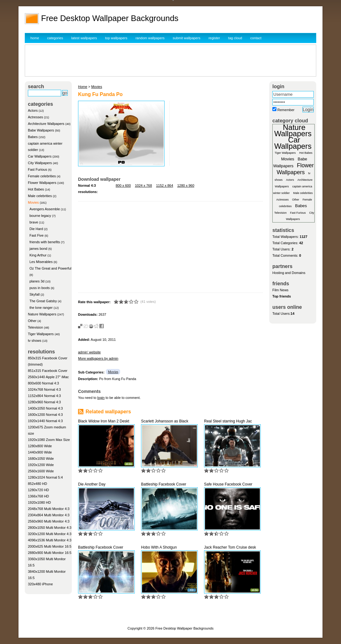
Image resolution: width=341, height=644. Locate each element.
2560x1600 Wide (41, 471)
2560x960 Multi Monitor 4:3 (49, 521)
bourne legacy (40, 216)
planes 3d (37, 281)
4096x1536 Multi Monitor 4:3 (50, 540)
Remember (286, 110)
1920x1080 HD (39, 502)
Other (32, 321)
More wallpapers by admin (98, 358)
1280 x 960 (186, 185)
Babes (33, 137)
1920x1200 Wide (41, 465)
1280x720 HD (38, 490)
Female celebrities (42, 176)
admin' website (89, 352)
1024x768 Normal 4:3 (44, 389)
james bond (38, 249)
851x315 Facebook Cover (48, 371)
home (35, 38)
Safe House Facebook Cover (228, 484)
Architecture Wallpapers (46, 124)
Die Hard (36, 229)
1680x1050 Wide (41, 459)
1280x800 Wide (40, 446)
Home (83, 87)
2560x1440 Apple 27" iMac (48, 377)
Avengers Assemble (45, 209)
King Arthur (38, 255)
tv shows (35, 341)
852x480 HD (37, 484)
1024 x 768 (143, 185)
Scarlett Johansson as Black (165, 421)
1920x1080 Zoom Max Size (49, 440)
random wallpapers (150, 38)
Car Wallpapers (40, 156)
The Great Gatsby (43, 301)
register (214, 38)
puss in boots (40, 288)
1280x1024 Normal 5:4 (45, 477)
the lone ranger (41, 308)
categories (55, 38)
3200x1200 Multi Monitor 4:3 (50, 534)
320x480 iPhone (40, 584)
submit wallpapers (186, 38)
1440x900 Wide (40, 452)
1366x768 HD (38, 496)
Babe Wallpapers (41, 130)
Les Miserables (41, 262)
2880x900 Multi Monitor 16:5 (50, 553)
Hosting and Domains (289, 273)
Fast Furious (37, 169)
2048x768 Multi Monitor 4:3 (49, 509)
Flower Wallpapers (42, 183)
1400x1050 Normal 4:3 (45, 408)
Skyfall (34, 294)
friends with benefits (45, 242)
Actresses (35, 117)
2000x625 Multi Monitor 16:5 (50, 546)
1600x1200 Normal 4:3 (45, 415)
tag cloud (235, 38)
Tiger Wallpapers (41, 334)
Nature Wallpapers (42, 314)
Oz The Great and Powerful (50, 268)
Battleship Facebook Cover (164, 484)
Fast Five (37, 235)
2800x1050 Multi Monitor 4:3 (50, 528)
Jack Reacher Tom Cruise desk (230, 547)
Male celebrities (40, 196)
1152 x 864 (165, 185)
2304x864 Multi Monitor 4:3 (49, 515)
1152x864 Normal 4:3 (44, 396)
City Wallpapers (40, 163)
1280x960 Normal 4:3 (44, 402)
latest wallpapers (84, 38)
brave (34, 222)
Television (35, 327)
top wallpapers (116, 38)
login (101, 398)
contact (256, 38)
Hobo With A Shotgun (159, 547)
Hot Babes (36, 189)
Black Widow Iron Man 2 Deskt (104, 421)
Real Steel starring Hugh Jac (228, 421)
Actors (33, 110)
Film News (280, 290)
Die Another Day (92, 484)
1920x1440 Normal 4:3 (45, 421)
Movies (33, 202)
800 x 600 (123, 185)
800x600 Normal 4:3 (43, 383)
